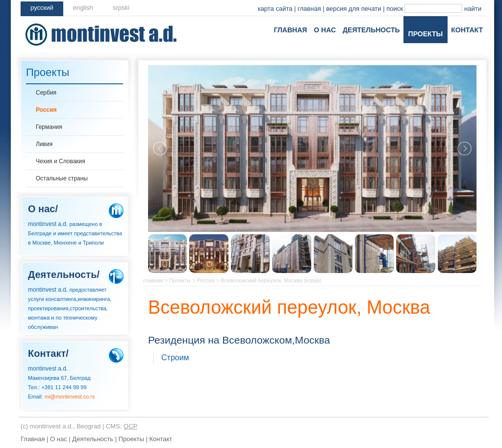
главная (309, 9)
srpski (121, 8)
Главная (290, 30)
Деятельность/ (64, 274)
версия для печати (353, 9)
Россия (46, 110)
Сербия (46, 93)
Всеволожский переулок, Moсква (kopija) (271, 280)
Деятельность (371, 30)
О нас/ (43, 209)
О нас (325, 30)
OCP (130, 426)
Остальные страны (62, 178)
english (83, 8)
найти (473, 9)
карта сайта (275, 9)
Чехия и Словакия (61, 161)
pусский (42, 8)
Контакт (467, 30)
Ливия (44, 144)
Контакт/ (48, 353)
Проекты (426, 34)
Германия (49, 127)
